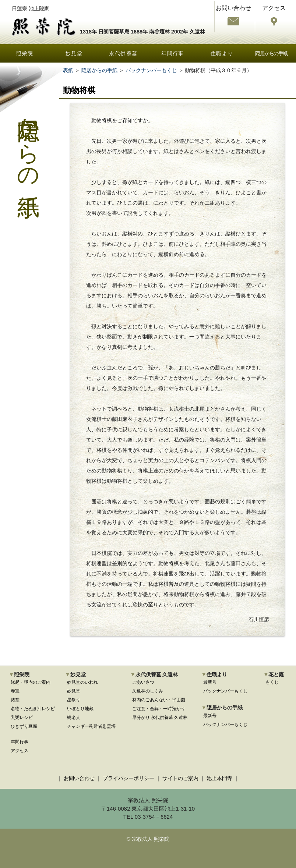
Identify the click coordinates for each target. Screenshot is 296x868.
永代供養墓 (123, 53)
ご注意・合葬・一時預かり (159, 709)
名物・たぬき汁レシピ (33, 709)
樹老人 (74, 718)
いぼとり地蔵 (80, 709)
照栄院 (25, 53)
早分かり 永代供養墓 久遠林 (160, 718)
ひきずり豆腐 (24, 726)
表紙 (68, 70)
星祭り (74, 700)
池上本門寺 (219, 778)
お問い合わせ (79, 778)
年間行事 (173, 53)
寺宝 (15, 691)
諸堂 (15, 700)
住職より (222, 53)
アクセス (20, 751)
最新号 (210, 682)
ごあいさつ (143, 682)
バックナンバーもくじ (151, 70)
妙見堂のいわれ (82, 682)
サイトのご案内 (180, 778)
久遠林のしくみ (148, 691)
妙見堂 (74, 53)
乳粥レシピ (22, 718)
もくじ (272, 682)
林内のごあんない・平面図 (159, 700)
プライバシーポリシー (128, 778)
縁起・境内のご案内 (31, 682)
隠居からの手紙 (271, 53)
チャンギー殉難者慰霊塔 (91, 726)
